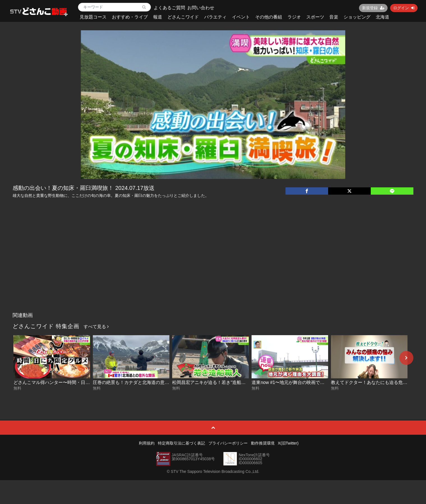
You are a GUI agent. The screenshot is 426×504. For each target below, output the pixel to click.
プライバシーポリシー (228, 443)
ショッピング (357, 17)
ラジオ (294, 17)
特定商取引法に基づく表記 (181, 443)
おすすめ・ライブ (130, 17)
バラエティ (215, 17)
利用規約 (147, 443)
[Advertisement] (213, 268)
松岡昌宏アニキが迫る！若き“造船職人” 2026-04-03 (224, 382)
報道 (158, 17)
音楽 (334, 17)
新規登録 (373, 8)
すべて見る (96, 327)
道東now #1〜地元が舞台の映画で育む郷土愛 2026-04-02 (309, 382)
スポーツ (315, 17)
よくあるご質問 (169, 8)
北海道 (383, 17)
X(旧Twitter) (288, 443)
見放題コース (93, 17)
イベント (241, 17)
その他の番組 (269, 17)
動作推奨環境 (263, 443)
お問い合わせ (201, 8)
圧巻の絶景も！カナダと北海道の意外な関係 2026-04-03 (150, 382)
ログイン (404, 8)
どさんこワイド (183, 17)
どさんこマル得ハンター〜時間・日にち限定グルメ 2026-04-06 (77, 382)
